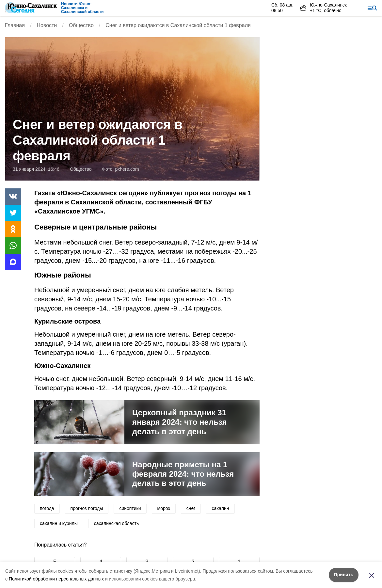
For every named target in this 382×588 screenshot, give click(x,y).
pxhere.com (127, 169)
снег (191, 508)
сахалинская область (117, 523)
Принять (344, 575)
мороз (164, 508)
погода (47, 508)
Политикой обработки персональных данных (56, 579)
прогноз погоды (87, 508)
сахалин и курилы (59, 523)
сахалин (220, 508)
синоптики (130, 508)
